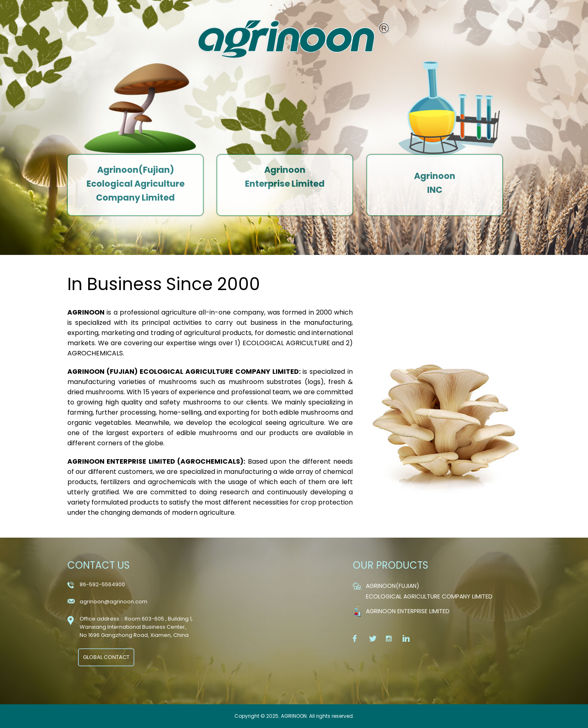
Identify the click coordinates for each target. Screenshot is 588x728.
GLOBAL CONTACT (106, 657)
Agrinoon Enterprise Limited (408, 611)
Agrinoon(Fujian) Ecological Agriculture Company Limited (136, 184)
